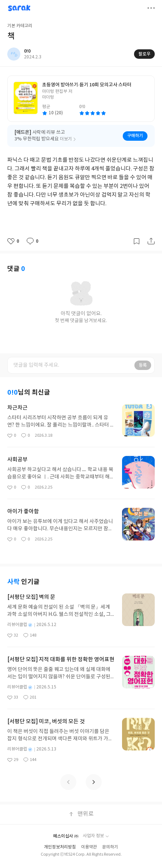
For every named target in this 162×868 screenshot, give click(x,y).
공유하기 (151, 241)
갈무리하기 (137, 241)
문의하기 (110, 847)
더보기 (151, 8)
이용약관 (89, 847)
